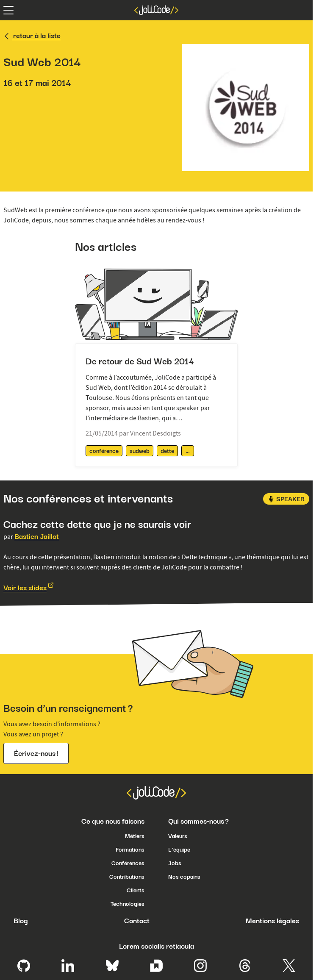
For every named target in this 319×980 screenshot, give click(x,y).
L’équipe (179, 850)
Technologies (128, 904)
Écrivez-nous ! (36, 753)
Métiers (135, 836)
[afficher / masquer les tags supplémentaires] (188, 451)
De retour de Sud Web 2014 (140, 361)
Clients (136, 890)
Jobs (175, 863)
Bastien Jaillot (37, 536)
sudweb (140, 451)
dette (167, 451)
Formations (130, 850)
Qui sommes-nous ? (198, 821)
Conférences (128, 863)
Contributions (127, 877)
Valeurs (178, 836)
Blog (21, 921)
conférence (104, 451)
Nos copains (184, 877)
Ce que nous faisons (113, 821)
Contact (137, 921)
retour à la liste (32, 36)
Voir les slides (25, 588)
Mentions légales (272, 921)
